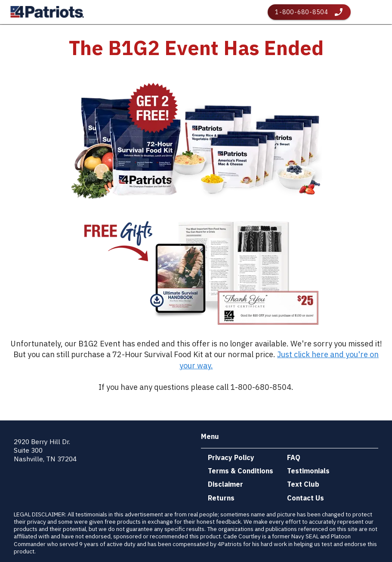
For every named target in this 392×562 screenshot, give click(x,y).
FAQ (294, 457)
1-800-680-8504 (302, 12)
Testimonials (308, 471)
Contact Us (306, 498)
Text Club (303, 484)
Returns (221, 498)
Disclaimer (225, 484)
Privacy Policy (231, 457)
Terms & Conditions (241, 471)
